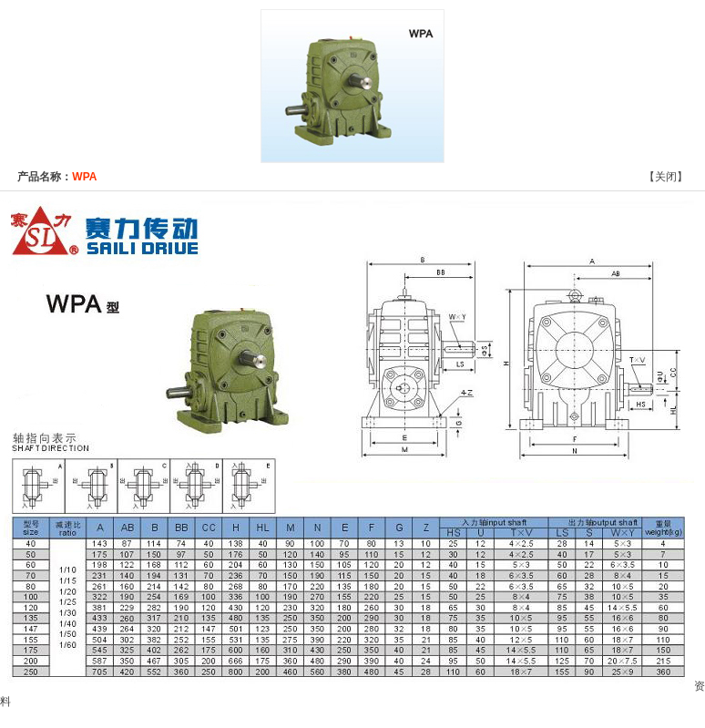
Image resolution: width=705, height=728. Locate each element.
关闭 (666, 177)
